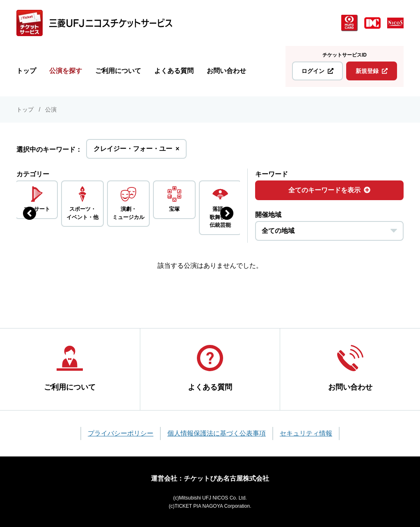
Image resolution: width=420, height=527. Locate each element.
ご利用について (118, 71)
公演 (51, 110)
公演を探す (66, 71)
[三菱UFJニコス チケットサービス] (94, 23)
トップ (26, 71)
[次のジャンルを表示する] (227, 213)
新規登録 (372, 71)
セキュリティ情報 (306, 433)
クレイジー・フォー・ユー (136, 151)
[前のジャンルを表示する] (30, 213)
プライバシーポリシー (121, 433)
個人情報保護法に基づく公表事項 (217, 433)
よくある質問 (174, 71)
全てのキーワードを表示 (329, 190)
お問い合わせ (226, 71)
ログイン (317, 71)
